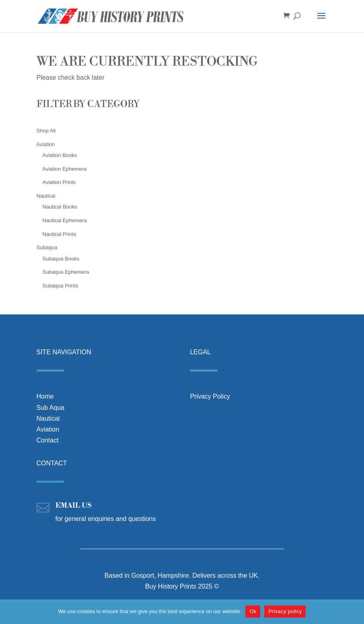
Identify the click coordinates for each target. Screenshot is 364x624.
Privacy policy (285, 611)
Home (45, 396)
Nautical (48, 418)
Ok (253, 611)
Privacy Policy (210, 396)
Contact (48, 440)
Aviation (48, 429)
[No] (354, 612)
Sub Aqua (50, 408)
